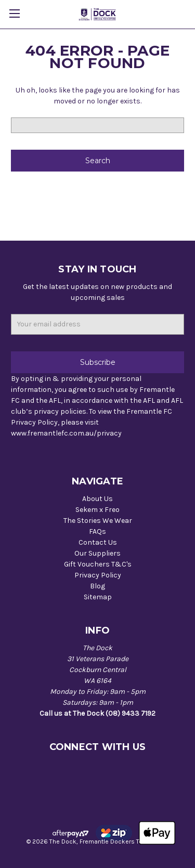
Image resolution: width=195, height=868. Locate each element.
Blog (97, 586)
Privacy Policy (98, 575)
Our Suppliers (97, 553)
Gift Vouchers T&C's (98, 564)
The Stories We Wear (98, 521)
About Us (97, 499)
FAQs (97, 531)
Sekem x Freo (97, 510)
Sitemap (98, 597)
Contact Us (98, 542)
